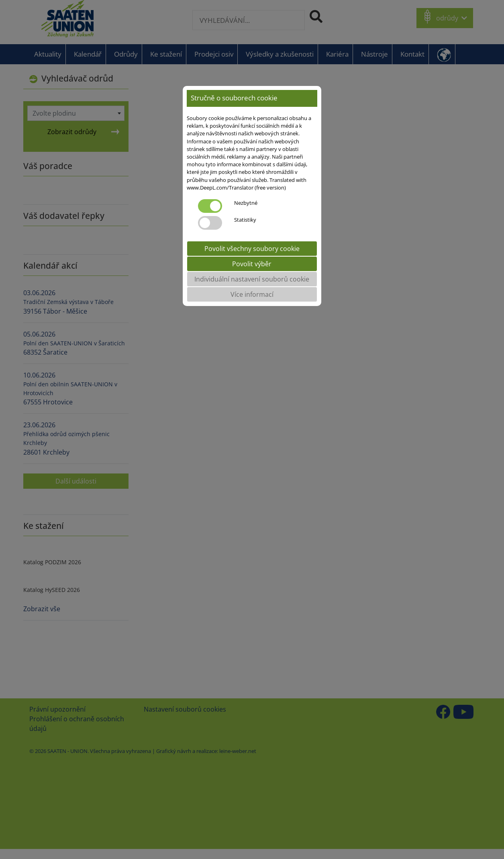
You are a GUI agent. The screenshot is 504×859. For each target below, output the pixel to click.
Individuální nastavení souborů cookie (252, 279)
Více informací (252, 294)
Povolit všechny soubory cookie (252, 249)
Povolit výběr (252, 264)
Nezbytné (246, 203)
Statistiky (245, 220)
